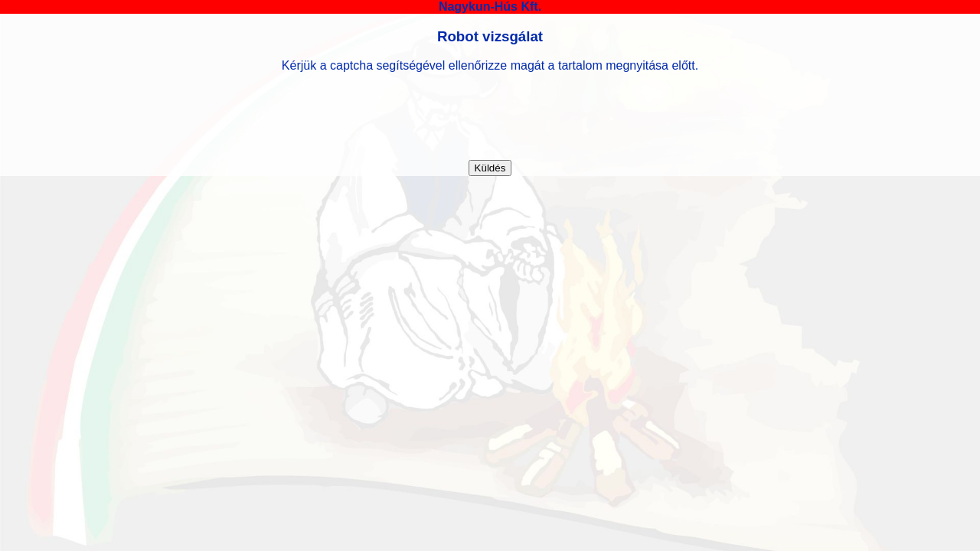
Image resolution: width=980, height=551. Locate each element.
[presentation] (490, 116)
